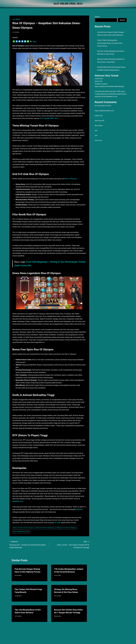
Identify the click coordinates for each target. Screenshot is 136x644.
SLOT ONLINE (16, 19)
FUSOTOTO (99, 79)
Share (35, 42)
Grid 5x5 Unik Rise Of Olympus (45, 528)
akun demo (99, 126)
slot (96, 130)
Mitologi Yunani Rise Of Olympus (66, 528)
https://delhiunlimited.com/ (105, 111)
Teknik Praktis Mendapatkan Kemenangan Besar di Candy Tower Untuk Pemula (110, 43)
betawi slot (99, 116)
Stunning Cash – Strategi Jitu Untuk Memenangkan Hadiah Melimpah (28, 544)
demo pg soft (99, 121)
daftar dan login (111, 91)
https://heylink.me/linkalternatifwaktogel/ (110, 86)
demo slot (98, 140)
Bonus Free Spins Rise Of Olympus (23, 528)
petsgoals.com (18, 501)
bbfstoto (80, 509)
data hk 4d (98, 81)
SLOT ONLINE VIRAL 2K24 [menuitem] (49, 118)
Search (97, 17)
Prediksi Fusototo (101, 84)
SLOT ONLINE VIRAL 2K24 (21, 532)
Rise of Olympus (71, 179)
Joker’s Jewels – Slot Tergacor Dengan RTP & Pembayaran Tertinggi (70, 544)
